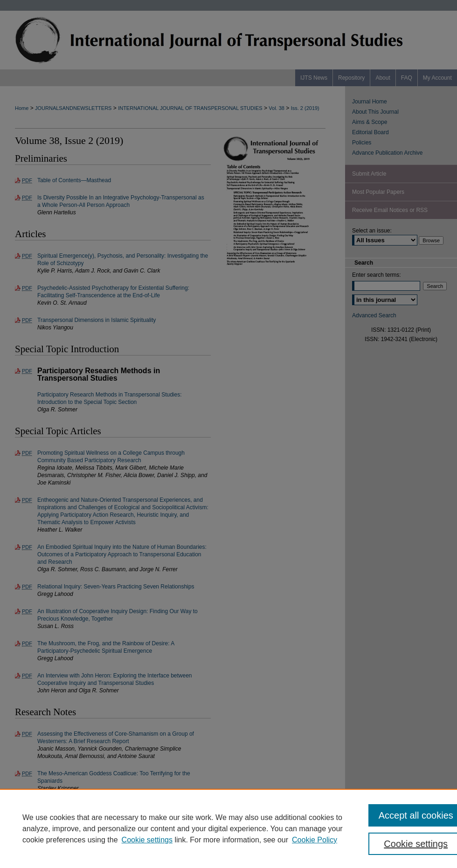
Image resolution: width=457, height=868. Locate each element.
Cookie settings (147, 840)
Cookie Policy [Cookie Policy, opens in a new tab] (315, 840)
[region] (228, 828)
